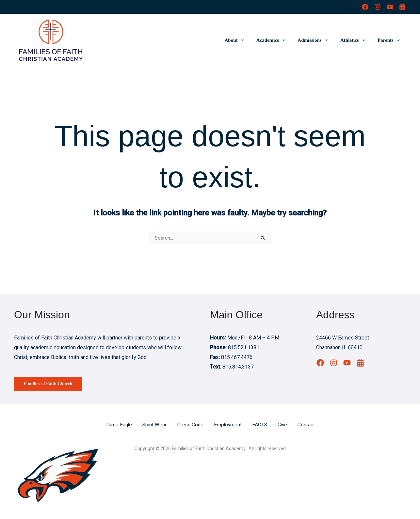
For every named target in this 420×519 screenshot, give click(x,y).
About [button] (246, 40)
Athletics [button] (357, 40)
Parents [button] (390, 40)
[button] (253, 40)
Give (284, 425)
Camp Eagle (117, 425)
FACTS (261, 425)
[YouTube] (390, 7)
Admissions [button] (319, 40)
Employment (228, 425)
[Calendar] (402, 7)
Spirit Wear (153, 425)
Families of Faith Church (50, 384)
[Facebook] (365, 7)
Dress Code (190, 425)
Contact (308, 425)
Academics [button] (280, 40)
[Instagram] (378, 7)
